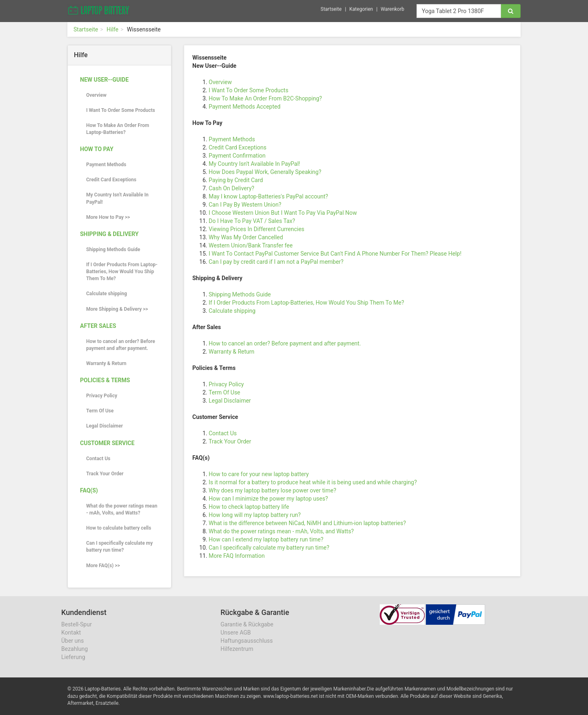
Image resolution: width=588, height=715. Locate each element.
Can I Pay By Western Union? (245, 205)
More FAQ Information (237, 556)
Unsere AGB (236, 633)
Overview (96, 95)
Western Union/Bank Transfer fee (251, 245)
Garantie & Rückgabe (247, 624)
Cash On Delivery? (232, 188)
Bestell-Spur (77, 624)
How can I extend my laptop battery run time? (266, 539)
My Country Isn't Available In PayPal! (117, 198)
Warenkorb (392, 8)
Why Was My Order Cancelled (246, 237)
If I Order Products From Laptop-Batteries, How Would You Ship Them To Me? (122, 272)
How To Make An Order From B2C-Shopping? (265, 98)
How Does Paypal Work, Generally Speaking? (265, 172)
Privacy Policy (102, 396)
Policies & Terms (105, 380)
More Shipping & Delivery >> (117, 309)
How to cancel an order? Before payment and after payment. (121, 345)
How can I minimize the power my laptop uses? (268, 499)
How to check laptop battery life (249, 507)
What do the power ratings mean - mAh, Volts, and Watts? (122, 509)
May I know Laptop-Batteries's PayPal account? (268, 196)
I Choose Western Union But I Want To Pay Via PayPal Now (283, 213)
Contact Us (98, 459)
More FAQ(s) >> (103, 566)
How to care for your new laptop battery (259, 474)
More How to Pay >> (108, 217)
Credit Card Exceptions (111, 180)
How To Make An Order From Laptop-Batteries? (118, 129)
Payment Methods (106, 165)
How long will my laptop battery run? (255, 515)
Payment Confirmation (237, 156)
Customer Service (107, 443)
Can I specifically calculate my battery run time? (119, 547)
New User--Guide (104, 80)
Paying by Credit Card (236, 180)
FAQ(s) (89, 490)
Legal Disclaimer (105, 426)
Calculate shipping (107, 294)
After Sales (98, 326)
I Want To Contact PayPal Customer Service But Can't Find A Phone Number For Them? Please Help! (335, 254)
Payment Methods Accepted (245, 107)
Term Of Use (100, 411)
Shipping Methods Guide (113, 249)
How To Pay (97, 149)
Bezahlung (75, 649)
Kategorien (361, 8)
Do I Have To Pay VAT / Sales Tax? (252, 221)
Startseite (331, 8)
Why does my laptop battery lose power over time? (272, 490)
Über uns (72, 641)
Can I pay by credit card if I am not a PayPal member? (276, 262)
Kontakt (71, 633)
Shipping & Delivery (109, 234)
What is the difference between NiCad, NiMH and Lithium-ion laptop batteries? (307, 523)
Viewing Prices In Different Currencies (256, 229)
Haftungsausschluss (247, 641)
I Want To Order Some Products (121, 110)
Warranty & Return (106, 363)
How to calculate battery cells (119, 528)
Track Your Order (105, 474)
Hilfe (112, 29)
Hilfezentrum (237, 649)
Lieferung (73, 657)
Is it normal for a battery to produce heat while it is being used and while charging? (313, 482)
